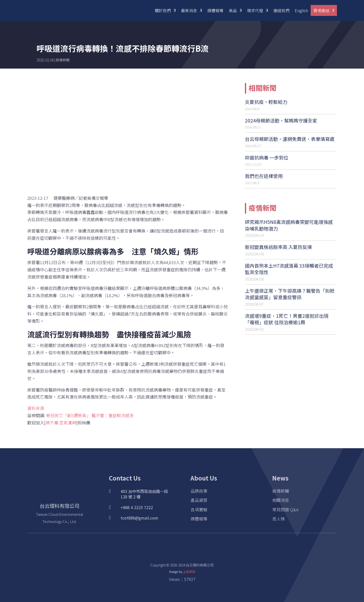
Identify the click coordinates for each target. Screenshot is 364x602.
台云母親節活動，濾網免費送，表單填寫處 (290, 139)
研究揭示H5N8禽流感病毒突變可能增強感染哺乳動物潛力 (289, 225)
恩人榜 (279, 519)
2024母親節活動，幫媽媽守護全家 (281, 120)
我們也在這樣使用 (264, 176)
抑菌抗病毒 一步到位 (267, 157)
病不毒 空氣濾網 (61, 422)
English (301, 10)
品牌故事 (199, 491)
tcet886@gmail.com (139, 518)
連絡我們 (281, 10)
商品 (233, 10)
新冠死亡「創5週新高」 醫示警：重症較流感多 (90, 415)
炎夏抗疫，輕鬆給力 (266, 102)
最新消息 (189, 10)
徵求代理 (255, 10)
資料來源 (36, 408)
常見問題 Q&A (285, 509)
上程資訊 (189, 572)
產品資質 (199, 500)
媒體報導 (215, 10)
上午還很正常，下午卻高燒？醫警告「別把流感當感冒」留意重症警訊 (290, 294)
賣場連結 (321, 10)
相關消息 (281, 500)
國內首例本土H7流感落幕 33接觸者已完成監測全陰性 (289, 269)
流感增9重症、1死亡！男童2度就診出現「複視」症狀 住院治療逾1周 (287, 319)
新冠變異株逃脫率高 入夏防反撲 (278, 247)
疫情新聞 (63, 60)
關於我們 (163, 10)
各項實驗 (199, 509)
